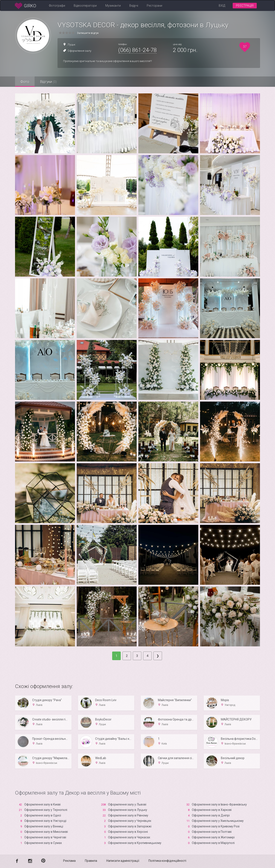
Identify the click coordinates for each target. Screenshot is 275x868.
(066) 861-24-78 (137, 50)
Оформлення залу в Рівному (128, 815)
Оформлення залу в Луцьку (128, 810)
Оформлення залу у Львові (127, 804)
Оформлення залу (79, 51)
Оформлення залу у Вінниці (44, 826)
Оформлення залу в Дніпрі (211, 815)
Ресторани (154, 6)
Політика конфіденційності (167, 861)
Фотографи (57, 6)
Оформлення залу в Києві (42, 804)
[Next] (158, 656)
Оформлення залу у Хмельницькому (218, 821)
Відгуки (48, 82)
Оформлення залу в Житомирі (213, 837)
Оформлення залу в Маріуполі (213, 843)
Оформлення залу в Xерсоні (128, 832)
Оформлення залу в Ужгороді (45, 821)
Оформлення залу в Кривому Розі (216, 826)
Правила (91, 861)
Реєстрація (245, 6)
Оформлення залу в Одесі (43, 815)
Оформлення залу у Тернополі (46, 810)
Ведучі (134, 6)
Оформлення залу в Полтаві (212, 832)
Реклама (69, 861)
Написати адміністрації (123, 861)
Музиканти (113, 6)
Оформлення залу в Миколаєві (46, 832)
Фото (25, 82)
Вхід (222, 6)
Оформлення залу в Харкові (212, 810)
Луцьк (72, 45)
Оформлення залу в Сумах (43, 843)
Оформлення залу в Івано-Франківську (219, 804)
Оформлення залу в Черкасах (129, 837)
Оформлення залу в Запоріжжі (130, 826)
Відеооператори (85, 6)
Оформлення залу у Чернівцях (130, 821)
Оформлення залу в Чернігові (45, 837)
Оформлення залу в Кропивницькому (135, 843)
